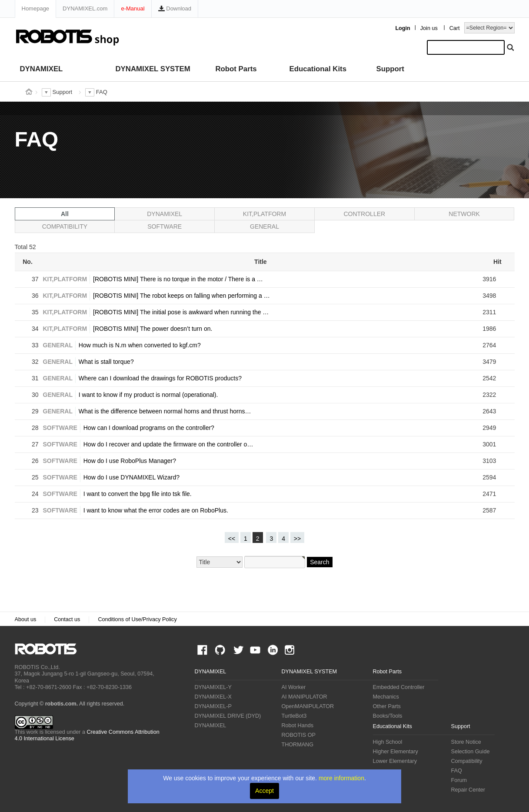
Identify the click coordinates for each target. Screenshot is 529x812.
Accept (264, 791)
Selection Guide (471, 752)
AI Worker (294, 687)
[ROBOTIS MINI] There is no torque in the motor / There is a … (178, 279)
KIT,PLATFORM (264, 214)
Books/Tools (388, 716)
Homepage (36, 8)
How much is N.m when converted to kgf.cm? (140, 345)
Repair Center (468, 790)
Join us (429, 28)
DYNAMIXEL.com (85, 8)
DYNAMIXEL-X (213, 697)
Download (175, 8)
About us (26, 619)
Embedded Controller (399, 687)
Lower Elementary (395, 761)
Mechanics (386, 697)
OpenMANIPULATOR (308, 706)
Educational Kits (318, 69)
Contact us (67, 619)
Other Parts (387, 706)
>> (297, 539)
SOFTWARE (165, 226)
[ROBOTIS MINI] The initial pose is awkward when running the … (181, 312)
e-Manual (133, 8)
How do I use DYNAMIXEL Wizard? (131, 477)
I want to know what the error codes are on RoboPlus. (156, 510)
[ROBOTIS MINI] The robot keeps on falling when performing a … (181, 296)
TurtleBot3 (294, 716)
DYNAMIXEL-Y (213, 687)
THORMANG (298, 745)
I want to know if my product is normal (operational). (148, 395)
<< (232, 539)
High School (388, 742)
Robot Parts (236, 69)
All (65, 214)
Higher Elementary (396, 752)
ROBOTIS (49, 649)
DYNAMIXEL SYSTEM (153, 69)
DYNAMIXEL (42, 69)
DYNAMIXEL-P (213, 706)
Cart (455, 28)
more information (341, 778)
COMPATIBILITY (65, 226)
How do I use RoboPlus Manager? (130, 461)
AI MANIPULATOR (304, 697)
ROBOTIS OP (299, 735)
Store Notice (466, 742)
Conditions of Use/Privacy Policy (137, 619)
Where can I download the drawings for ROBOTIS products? (160, 378)
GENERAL (264, 226)
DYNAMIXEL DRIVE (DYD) (228, 716)
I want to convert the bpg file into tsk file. (138, 494)
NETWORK (464, 214)
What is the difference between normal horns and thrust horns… (165, 411)
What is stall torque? (106, 362)
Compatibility (467, 761)
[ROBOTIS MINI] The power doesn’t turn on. (153, 329)
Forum (459, 780)
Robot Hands (298, 725)
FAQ (457, 771)
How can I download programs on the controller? (149, 428)
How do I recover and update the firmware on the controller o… (168, 444)
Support (390, 69)
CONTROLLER (364, 214)
